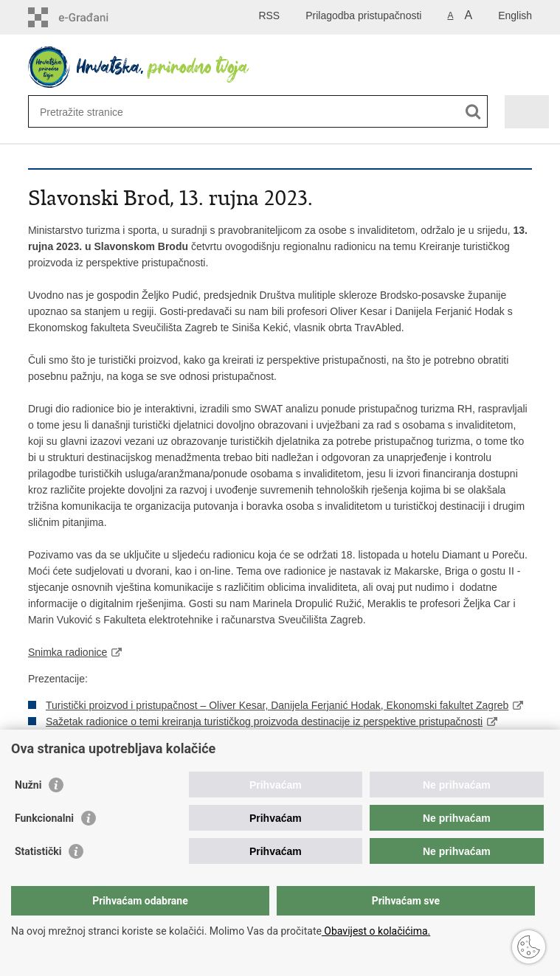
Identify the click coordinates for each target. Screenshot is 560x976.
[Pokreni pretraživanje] (473, 112)
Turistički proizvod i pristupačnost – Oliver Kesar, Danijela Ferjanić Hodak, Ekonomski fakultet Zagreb (277, 705)
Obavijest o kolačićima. (376, 931)
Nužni (28, 785)
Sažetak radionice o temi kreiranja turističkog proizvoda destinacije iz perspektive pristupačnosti (264, 721)
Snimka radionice (68, 652)
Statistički (38, 851)
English (515, 15)
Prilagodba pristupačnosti (363, 15)
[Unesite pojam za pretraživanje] (218, 112)
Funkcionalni (44, 818)
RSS (269, 15)
